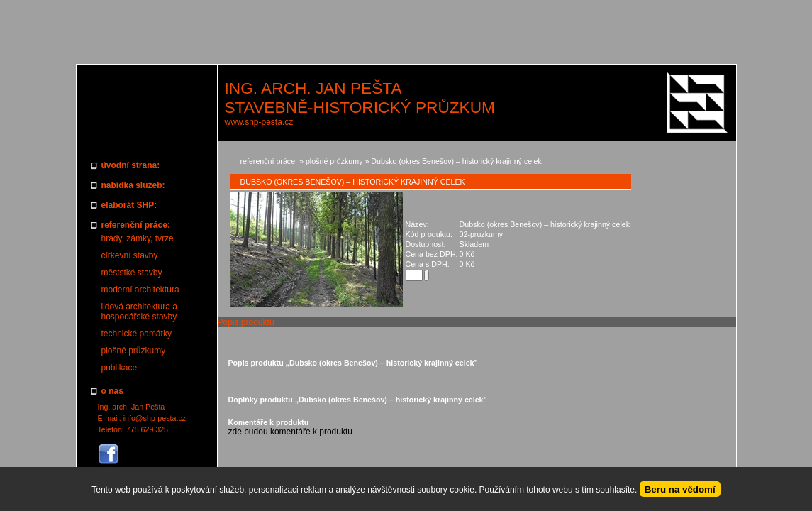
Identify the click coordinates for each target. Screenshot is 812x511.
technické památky (137, 334)
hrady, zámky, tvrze (138, 238)
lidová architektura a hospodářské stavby (139, 312)
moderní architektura (140, 290)
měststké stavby (132, 273)
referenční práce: (269, 161)
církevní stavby (130, 255)
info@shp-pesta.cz (155, 418)
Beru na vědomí (680, 489)
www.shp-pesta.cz (259, 122)
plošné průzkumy (134, 351)
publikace (119, 368)
